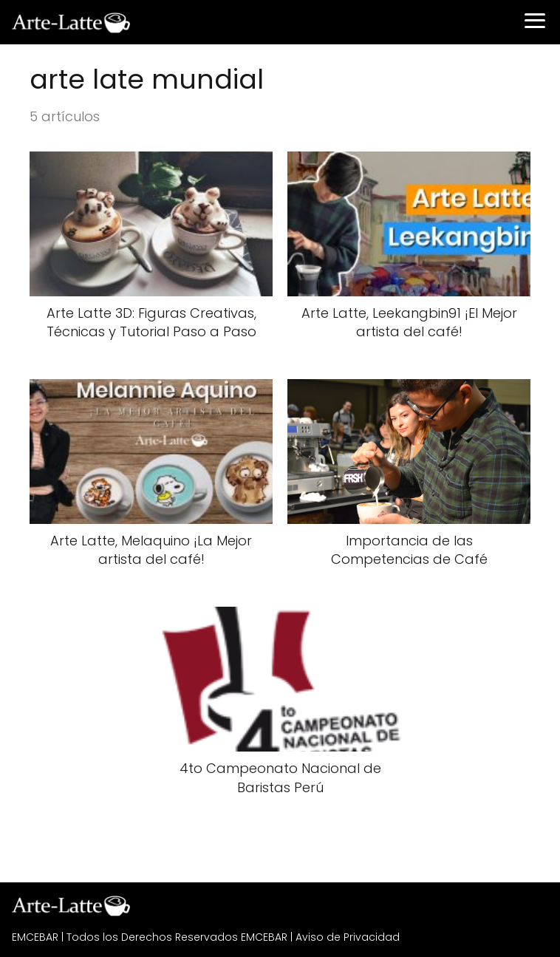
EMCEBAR (35, 937)
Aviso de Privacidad (348, 937)
